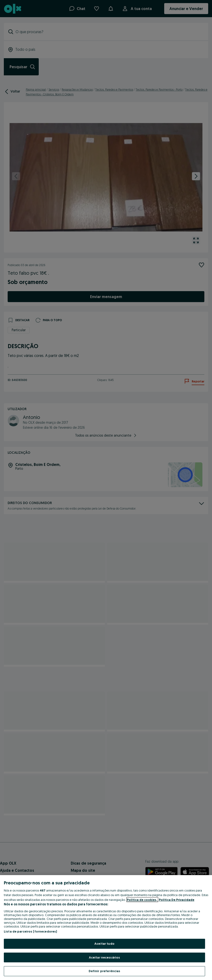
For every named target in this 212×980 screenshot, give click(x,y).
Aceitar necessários (104, 957)
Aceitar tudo (104, 944)
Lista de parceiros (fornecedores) (30, 931)
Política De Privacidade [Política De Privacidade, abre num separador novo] (177, 900)
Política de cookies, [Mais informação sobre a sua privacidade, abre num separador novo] (142, 900)
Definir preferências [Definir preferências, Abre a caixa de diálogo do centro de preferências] (105, 971)
